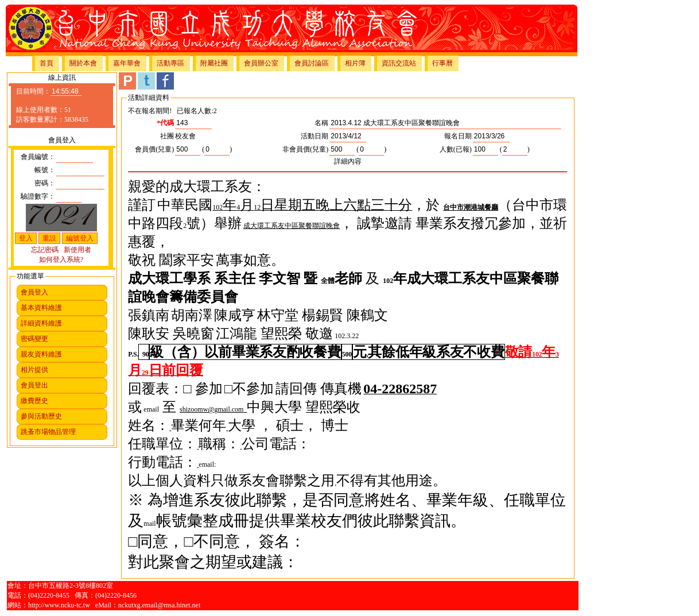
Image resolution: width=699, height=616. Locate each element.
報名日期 (458, 136)
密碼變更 (34, 339)
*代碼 (165, 123)
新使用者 (77, 250)
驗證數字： (38, 196)
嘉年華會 (127, 63)
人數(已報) (456, 149)
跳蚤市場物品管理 (48, 432)
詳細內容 (348, 161)
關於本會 (83, 63)
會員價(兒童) (154, 149)
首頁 (46, 63)
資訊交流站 (399, 63)
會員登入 (34, 292)
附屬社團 (214, 63)
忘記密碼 (45, 250)
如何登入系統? (61, 259)
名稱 (321, 123)
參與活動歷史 (41, 416)
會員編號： (38, 157)
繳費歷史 (34, 401)
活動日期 (314, 136)
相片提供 (34, 370)
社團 (167, 136)
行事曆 (442, 63)
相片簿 (355, 63)
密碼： (45, 183)
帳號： (45, 170)
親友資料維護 (41, 354)
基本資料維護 (41, 308)
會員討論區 (312, 63)
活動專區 (170, 63)
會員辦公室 (261, 63)
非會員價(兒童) (305, 149)
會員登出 (34, 385)
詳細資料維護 (41, 323)
